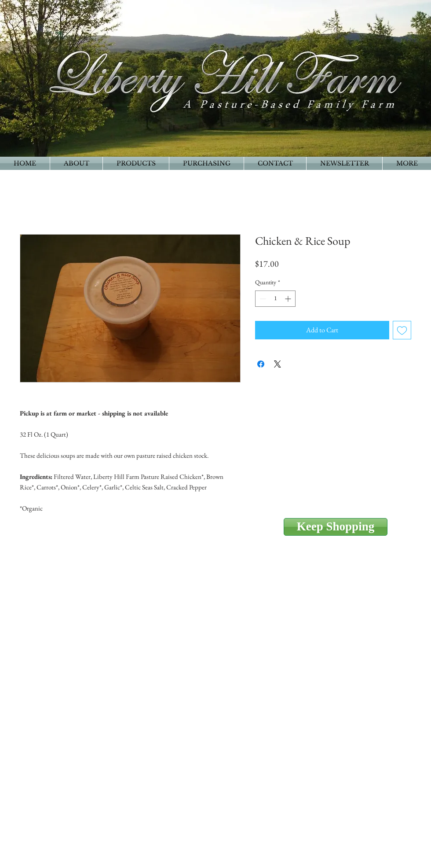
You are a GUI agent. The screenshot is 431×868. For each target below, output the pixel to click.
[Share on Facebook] (261, 364)
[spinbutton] (275, 299)
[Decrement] (262, 299)
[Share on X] (278, 364)
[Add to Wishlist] (402, 330)
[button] (407, 163)
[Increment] (289, 299)
